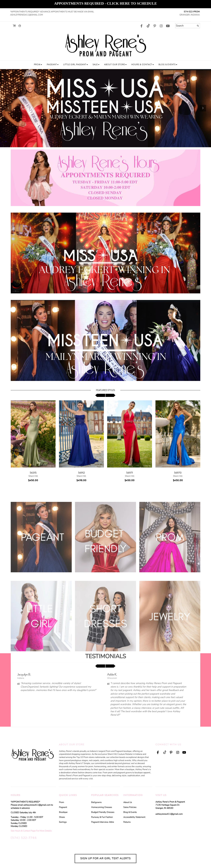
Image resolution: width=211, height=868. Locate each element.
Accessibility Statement (134, 817)
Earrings (63, 822)
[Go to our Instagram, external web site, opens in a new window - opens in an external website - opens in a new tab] (161, 26)
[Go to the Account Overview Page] (20, 26)
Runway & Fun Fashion (102, 817)
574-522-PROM (192, 12)
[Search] (188, 26)
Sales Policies (130, 807)
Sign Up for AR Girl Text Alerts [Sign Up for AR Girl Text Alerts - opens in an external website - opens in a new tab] (105, 858)
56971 (130, 473)
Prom (61, 802)
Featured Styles (105, 390)
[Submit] (198, 26)
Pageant (63, 807)
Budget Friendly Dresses (103, 812)
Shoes (62, 817)
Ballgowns (96, 802)
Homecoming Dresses (102, 807)
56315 (33, 473)
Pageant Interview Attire (103, 822)
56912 (81, 473)
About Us (128, 802)
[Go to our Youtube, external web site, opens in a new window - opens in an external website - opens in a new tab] (168, 26)
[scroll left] (100, 395)
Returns (127, 822)
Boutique (63, 812)
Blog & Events (130, 812)
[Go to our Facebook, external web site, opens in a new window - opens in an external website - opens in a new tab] (141, 26)
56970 (178, 473)
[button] (38, 65)
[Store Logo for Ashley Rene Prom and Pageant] (105, 45)
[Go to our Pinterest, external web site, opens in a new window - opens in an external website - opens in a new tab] (155, 26)
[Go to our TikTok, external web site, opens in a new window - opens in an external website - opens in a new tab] (148, 26)
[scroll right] (110, 395)
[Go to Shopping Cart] (14, 26)
